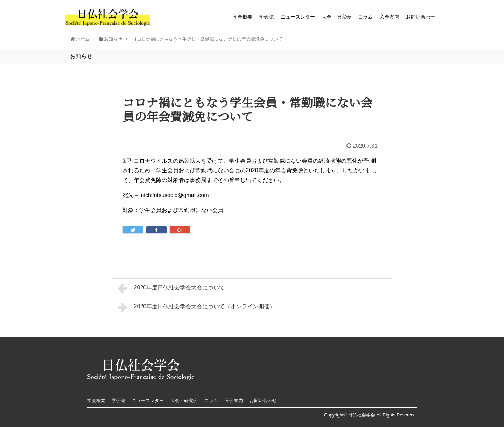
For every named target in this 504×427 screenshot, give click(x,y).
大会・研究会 (336, 17)
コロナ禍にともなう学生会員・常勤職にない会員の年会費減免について (210, 39)
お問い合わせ (421, 17)
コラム (365, 17)
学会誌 (266, 17)
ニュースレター (298, 17)
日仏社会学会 (362, 415)
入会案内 (390, 17)
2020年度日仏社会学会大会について (171, 288)
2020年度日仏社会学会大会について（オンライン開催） (196, 307)
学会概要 (243, 17)
